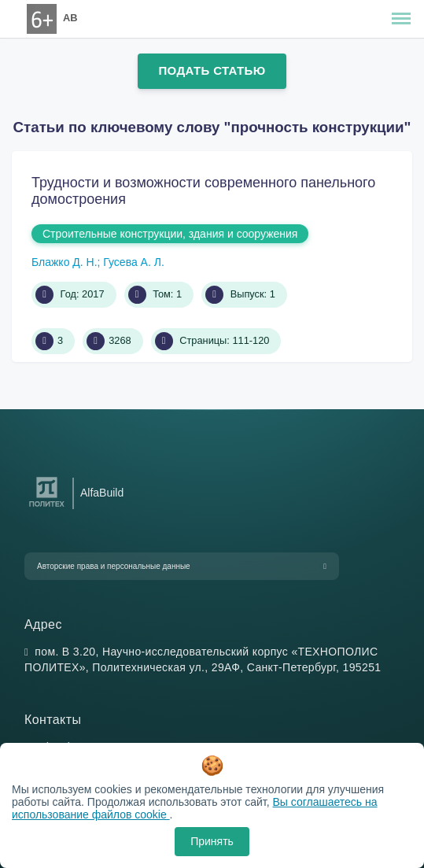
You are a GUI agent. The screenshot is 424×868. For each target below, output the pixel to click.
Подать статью (212, 70)
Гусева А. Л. (133, 262)
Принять (212, 841)
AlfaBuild (102, 493)
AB (70, 18)
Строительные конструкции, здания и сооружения (170, 234)
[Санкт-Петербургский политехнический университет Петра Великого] (47, 507)
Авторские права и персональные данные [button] (114, 566)
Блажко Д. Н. (65, 262)
